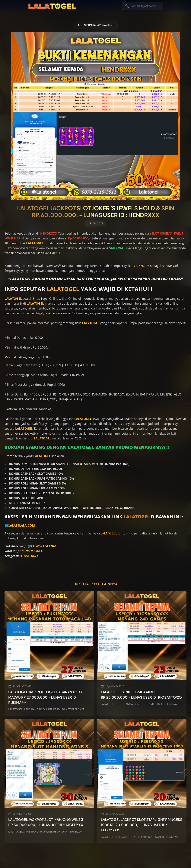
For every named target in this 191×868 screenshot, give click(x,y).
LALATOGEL (142, 266)
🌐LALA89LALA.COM (20, 525)
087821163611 (32, 551)
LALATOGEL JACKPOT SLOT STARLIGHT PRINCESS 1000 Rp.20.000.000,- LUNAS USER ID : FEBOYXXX (142, 825)
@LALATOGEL (29, 556)
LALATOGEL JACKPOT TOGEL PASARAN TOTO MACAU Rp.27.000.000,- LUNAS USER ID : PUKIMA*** (45, 697)
